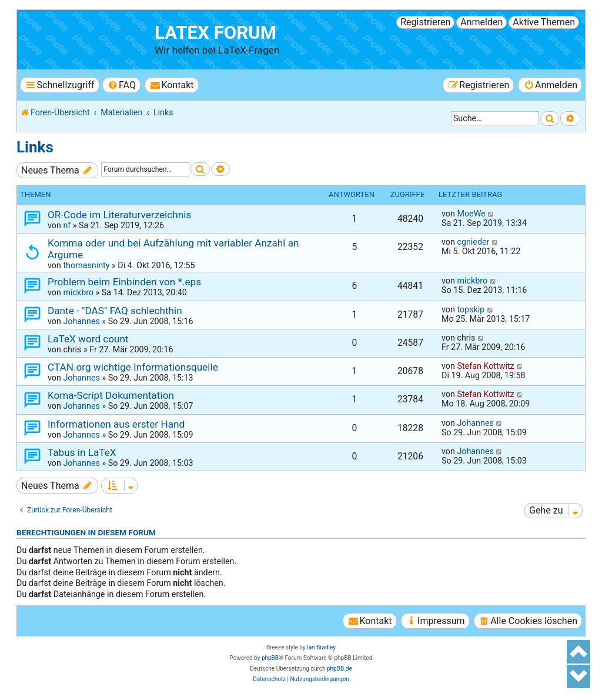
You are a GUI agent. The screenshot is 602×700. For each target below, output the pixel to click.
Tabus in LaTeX (82, 452)
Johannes (81, 321)
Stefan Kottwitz (485, 366)
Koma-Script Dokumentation (111, 395)
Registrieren (425, 22)
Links (35, 147)
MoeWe (471, 214)
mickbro (78, 292)
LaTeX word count (88, 339)
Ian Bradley (321, 647)
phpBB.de (340, 669)
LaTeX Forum (215, 33)
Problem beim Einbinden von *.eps (124, 282)
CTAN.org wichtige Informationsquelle (133, 367)
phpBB (270, 658)
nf (67, 225)
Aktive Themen (544, 22)
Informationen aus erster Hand (116, 424)
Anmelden (481, 22)
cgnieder (473, 242)
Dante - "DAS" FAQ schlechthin (115, 311)
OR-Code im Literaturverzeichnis (119, 215)
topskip (471, 309)
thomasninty (86, 265)
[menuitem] (121, 85)
